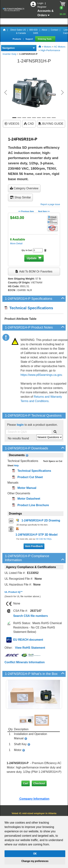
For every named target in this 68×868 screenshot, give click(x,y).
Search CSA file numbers (31, 616)
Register (42, 7)
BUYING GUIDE (51, 124)
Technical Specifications (29, 308)
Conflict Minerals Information (25, 662)
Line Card (65, 31)
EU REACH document (28, 640)
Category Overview (24, 188)
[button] (6, 92)
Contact (54, 30)
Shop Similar (20, 197)
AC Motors (60, 47)
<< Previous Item (26, 211)
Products (17, 39)
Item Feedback (34, 546)
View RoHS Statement (30, 648)
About (44, 30)
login (20, 425)
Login (41, 3)
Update (32, 258)
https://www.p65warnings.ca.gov (41, 375)
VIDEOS (12, 124)
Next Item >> (44, 211)
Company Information (34, 799)
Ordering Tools (45, 39)
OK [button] (35, 854)
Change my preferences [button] (35, 861)
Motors (48, 47)
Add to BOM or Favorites (34, 271)
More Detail (16, 243)
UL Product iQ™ (14, 592)
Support (30, 39)
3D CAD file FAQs (44, 539)
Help (16, 466)
